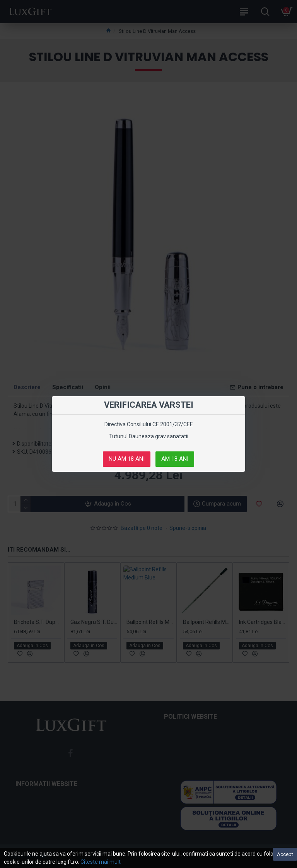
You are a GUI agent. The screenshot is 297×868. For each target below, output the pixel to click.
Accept (285, 854)
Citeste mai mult (101, 862)
